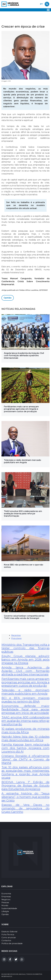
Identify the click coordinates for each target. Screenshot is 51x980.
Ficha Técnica (8, 935)
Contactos (6, 940)
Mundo (5, 905)
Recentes (16, 635)
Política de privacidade (12, 943)
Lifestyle (5, 911)
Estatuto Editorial (9, 932)
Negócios (6, 899)
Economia (6, 894)
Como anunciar (9, 937)
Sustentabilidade (9, 908)
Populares (16, 638)
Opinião (8, 298)
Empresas (6, 896)
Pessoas (5, 902)
